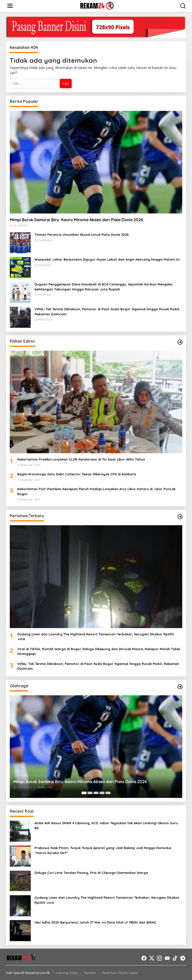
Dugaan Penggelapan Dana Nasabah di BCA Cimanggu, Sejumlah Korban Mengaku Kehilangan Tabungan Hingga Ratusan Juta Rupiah (103, 287)
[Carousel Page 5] (108, 793)
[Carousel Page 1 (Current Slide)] (84, 793)
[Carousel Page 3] (96, 793)
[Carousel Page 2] (90, 793)
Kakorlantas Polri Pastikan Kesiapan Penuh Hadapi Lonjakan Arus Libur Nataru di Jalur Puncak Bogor (96, 491)
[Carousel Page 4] (102, 793)
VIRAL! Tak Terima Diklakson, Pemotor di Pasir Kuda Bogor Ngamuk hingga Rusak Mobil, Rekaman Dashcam (107, 312)
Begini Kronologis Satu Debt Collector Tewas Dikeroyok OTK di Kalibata (77, 474)
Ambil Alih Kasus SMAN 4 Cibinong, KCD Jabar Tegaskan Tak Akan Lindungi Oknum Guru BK (106, 825)
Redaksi (90, 973)
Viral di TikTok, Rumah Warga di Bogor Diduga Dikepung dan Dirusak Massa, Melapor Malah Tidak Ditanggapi (99, 651)
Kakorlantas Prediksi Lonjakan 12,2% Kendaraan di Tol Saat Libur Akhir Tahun (81, 459)
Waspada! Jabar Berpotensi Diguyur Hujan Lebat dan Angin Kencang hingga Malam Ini (107, 259)
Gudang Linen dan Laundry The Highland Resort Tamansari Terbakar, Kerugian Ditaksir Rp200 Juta (96, 637)
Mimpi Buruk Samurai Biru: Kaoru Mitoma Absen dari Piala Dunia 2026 (76, 220)
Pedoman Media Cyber (120, 973)
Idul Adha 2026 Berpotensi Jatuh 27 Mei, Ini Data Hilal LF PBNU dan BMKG (95, 922)
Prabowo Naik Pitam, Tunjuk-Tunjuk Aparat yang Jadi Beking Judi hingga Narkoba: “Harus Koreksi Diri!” (103, 850)
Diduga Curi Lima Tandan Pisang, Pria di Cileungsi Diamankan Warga (91, 873)
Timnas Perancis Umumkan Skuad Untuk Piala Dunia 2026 (82, 235)
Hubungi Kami (67, 973)
